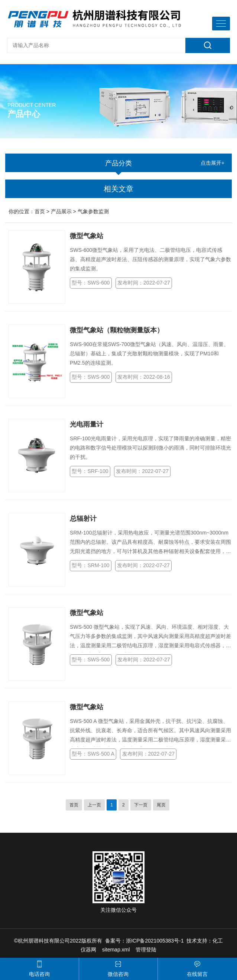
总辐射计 (83, 519)
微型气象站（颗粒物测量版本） (117, 330)
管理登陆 (146, 950)
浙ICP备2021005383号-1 (155, 941)
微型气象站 (87, 236)
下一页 (141, 805)
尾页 (161, 805)
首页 (40, 211)
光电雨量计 (87, 424)
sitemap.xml (116, 950)
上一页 (94, 805)
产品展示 (61, 211)
